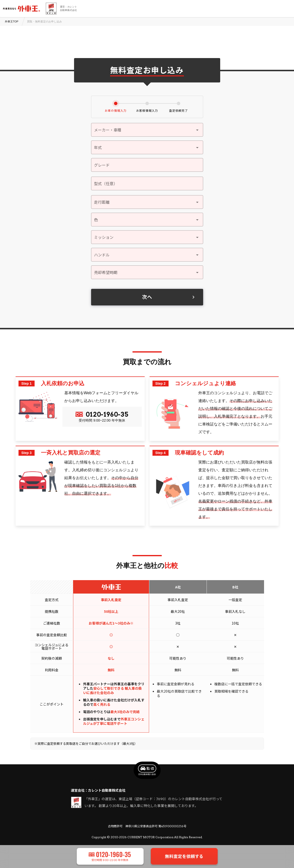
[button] (147, 147)
